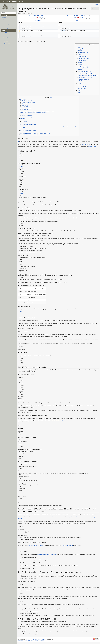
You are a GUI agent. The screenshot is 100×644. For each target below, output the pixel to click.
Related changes (6, 35)
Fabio (21, 218)
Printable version (6, 39)
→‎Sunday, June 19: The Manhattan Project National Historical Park (34, 19)
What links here (6, 33)
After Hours (80, 85)
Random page (6, 26)
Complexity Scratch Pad (84, 68)
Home (79, 47)
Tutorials (80, 83)
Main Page (4, 18)
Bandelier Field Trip (68, 545)
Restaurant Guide (82, 87)
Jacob (21, 194)
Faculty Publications (84, 58)
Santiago (22, 166)
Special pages (6, 37)
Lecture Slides (82, 60)
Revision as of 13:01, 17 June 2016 (75, 16)
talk (38, 17)
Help (4, 20)
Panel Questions (83, 57)
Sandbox (3, 22)
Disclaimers (42, 641)
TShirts (79, 92)
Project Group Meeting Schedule (87, 74)
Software (80, 70)
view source (46, 16)
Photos (79, 90)
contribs (41, 17)
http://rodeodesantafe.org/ (57, 420)
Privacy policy (20, 641)
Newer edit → (79, 21)
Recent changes (6, 24)
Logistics (80, 51)
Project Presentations (84, 79)
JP (18, 141)
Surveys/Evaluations (83, 49)
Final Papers (82, 81)
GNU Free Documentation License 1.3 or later (36, 639)
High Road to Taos (86, 144)
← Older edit (38, 21)
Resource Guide (82, 89)
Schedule (80, 64)
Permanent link (6, 41)
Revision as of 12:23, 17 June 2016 (35, 16)
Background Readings (83, 66)
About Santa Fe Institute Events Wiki (31, 641)
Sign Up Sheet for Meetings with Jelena (88, 76)
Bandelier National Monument (36, 545)
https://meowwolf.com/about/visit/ (49, 517)
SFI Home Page (5, 28)
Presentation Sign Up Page (85, 77)
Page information (7, 43)
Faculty (79, 54)
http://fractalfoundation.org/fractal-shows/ (47, 554)
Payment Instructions (83, 52)
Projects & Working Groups (84, 71)
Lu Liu (22, 220)
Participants (80, 63)
